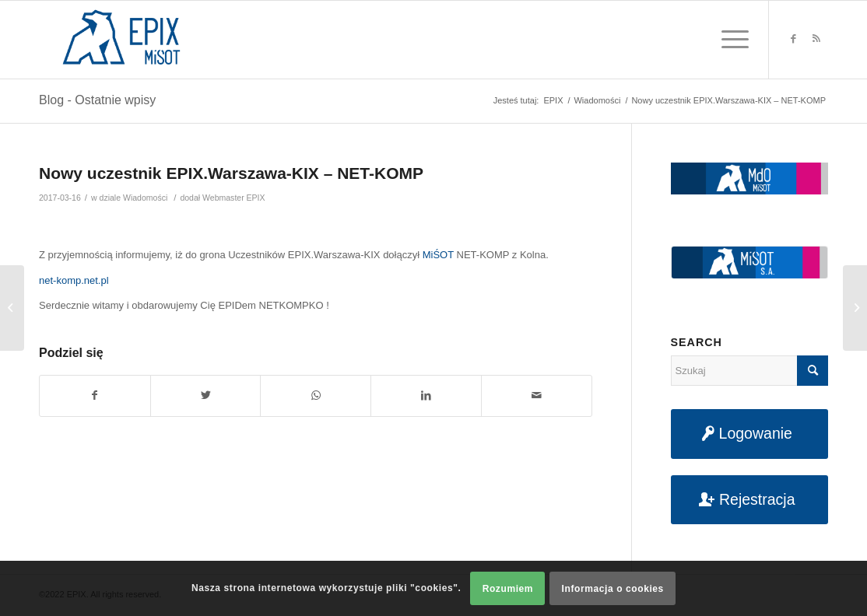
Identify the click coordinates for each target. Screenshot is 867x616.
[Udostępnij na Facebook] (95, 395)
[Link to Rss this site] (816, 39)
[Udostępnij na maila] (537, 395)
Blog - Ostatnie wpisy (97, 100)
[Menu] (730, 40)
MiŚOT (438, 255)
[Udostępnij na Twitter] (206, 395)
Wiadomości (145, 198)
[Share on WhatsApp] (316, 395)
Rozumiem (508, 589)
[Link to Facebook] (793, 39)
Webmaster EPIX (233, 198)
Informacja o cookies (613, 589)
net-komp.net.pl (74, 280)
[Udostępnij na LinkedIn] (426, 395)
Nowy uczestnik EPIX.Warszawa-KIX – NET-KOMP (231, 173)
